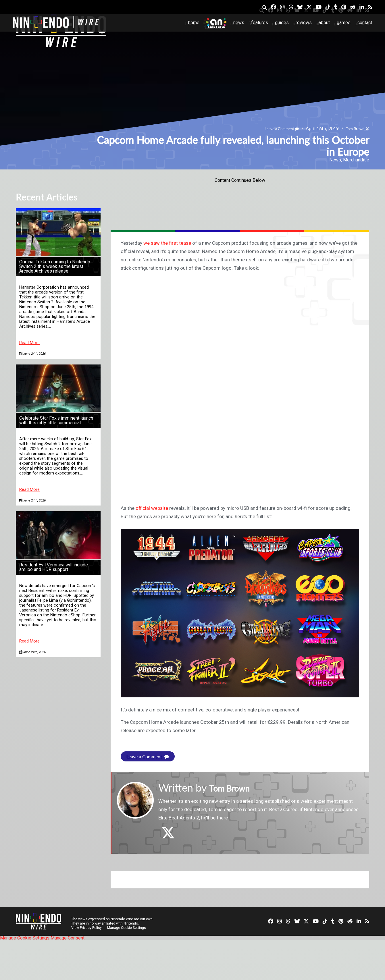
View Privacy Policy (86, 928)
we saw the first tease (167, 243)
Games (344, 23)
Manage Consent (68, 938)
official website (152, 508)
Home (194, 23)
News (239, 23)
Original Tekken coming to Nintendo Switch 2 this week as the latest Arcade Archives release (55, 266)
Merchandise (356, 160)
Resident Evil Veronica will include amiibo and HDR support (54, 567)
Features (260, 23)
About (324, 23)
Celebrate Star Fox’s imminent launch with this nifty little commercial (56, 420)
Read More (29, 343)
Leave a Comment (273, 129)
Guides (282, 23)
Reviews (304, 23)
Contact (365, 23)
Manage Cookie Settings (128, 928)
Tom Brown (352, 129)
